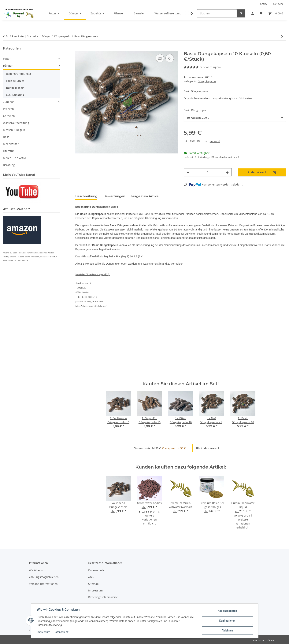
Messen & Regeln (14, 130)
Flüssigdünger (15, 81)
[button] (253, 13)
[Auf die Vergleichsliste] (160, 58)
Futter (7, 59)
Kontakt (278, 4)
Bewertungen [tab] (114, 196)
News (264, 4)
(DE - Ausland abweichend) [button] (225, 157)
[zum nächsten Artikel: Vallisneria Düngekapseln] (282, 36)
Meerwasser (11, 144)
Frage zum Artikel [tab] (145, 196)
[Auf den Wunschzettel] (170, 58)
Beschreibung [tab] (86, 196)
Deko (6, 137)
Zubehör (8, 102)
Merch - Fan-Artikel (15, 158)
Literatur (9, 151)
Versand (215, 141)
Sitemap (93, 584)
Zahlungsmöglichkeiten (44, 577)
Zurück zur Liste (15, 36)
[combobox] (235, 118)
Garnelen (9, 116)
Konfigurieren (227, 621)
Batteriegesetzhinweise (103, 597)
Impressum (44, 632)
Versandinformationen (43, 584)
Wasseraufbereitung (16, 123)
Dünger (8, 66)
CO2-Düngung (15, 95)
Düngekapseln (207, 81)
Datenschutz (61, 632)
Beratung (9, 165)
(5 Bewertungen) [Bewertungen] (202, 67)
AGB (91, 577)
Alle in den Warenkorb (210, 448)
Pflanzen (8, 109)
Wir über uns (37, 570)
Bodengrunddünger (19, 74)
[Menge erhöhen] (227, 172)
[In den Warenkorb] (78, 49)
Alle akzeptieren (227, 611)
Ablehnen (227, 631)
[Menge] (208, 172)
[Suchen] (217, 13)
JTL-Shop (269, 640)
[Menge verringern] (188, 172)
